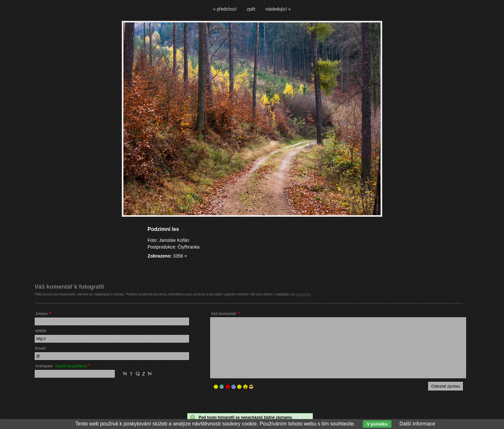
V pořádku (377, 424)
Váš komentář (224, 314)
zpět (251, 9)
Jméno (42, 314)
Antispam (61, 366)
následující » (278, 9)
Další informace (417, 424)
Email (40, 348)
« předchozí (225, 9)
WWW (41, 331)
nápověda (303, 294)
